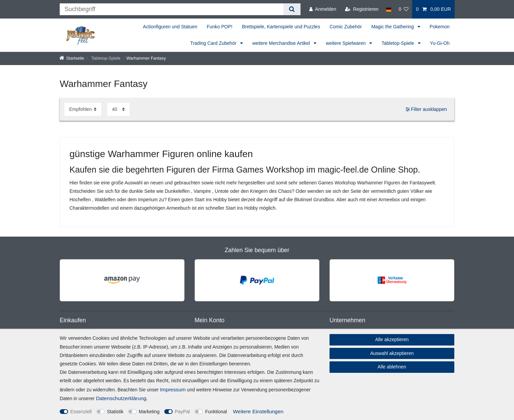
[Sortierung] (83, 109)
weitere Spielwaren (346, 43)
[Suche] (292, 9)
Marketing (149, 412)
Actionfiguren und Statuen (170, 27)
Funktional (216, 412)
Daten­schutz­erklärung (121, 398)
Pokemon (440, 27)
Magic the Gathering (393, 27)
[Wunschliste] (404, 9)
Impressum (173, 389)
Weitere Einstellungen (258, 411)
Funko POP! (220, 27)
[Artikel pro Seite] (118, 109)
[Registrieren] (362, 9)
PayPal (182, 412)
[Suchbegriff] (172, 9)
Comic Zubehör (346, 27)
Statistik (115, 412)
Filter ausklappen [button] (426, 110)
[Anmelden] (323, 9)
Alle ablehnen (392, 367)
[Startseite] (72, 58)
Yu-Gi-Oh (440, 43)
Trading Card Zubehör (214, 43)
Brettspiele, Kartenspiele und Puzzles (281, 27)
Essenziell (81, 412)
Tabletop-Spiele (398, 43)
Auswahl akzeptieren (392, 353)
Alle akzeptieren (392, 339)
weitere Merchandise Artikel (282, 43)
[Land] (388, 9)
